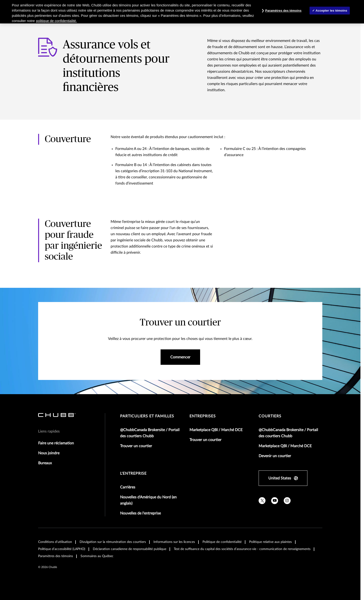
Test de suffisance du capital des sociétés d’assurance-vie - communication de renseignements (242, 549)
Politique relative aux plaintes (270, 542)
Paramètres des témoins (56, 556)
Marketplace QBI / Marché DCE (216, 430)
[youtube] (275, 501)
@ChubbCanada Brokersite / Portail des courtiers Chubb (150, 433)
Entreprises (203, 416)
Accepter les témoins (331, 11)
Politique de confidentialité (222, 542)
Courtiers (270, 416)
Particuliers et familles (147, 416)
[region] (182, 12)
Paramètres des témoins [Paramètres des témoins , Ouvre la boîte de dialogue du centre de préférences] (283, 11)
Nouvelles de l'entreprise (140, 513)
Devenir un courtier (275, 456)
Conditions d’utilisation (55, 542)
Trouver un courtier (136, 446)
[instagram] (287, 501)
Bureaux (45, 463)
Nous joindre (49, 453)
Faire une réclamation (56, 443)
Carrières (128, 487)
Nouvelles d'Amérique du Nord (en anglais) (148, 500)
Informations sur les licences (174, 542)
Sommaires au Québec (97, 556)
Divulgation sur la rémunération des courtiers (113, 542)
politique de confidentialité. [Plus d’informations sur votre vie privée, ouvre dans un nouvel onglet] (56, 21)
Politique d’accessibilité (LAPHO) (62, 549)
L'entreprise (133, 474)
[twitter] (262, 501)
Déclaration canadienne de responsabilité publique (130, 549)
